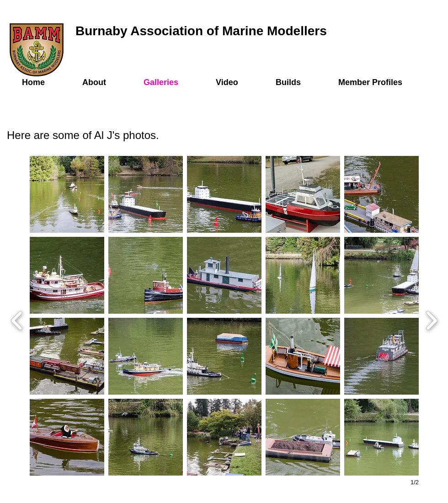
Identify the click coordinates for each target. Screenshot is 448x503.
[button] (67, 194)
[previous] (17, 319)
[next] (431, 319)
